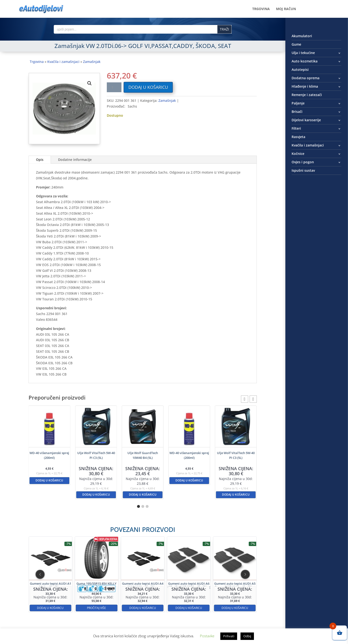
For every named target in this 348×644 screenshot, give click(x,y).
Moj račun (286, 9)
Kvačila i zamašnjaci (63, 62)
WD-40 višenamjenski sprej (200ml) (49, 455)
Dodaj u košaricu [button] (49, 480)
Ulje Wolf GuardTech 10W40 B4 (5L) (143, 455)
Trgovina (261, 9)
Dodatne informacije (75, 160)
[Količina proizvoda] (114, 87)
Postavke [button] (207, 636)
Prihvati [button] (229, 636)
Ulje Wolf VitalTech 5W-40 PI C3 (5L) (96, 455)
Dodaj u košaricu (148, 87)
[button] (90, 83)
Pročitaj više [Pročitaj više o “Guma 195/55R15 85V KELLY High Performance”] (118, 590)
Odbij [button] (247, 636)
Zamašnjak (92, 62)
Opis (40, 160)
